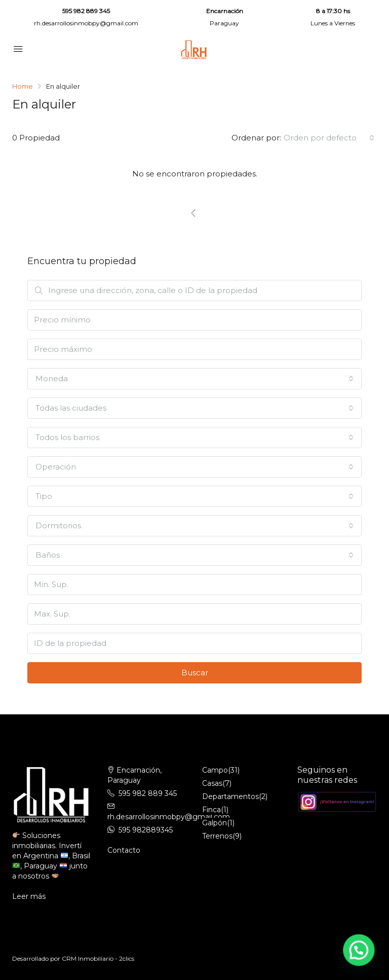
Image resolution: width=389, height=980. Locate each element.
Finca (211, 810)
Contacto (124, 850)
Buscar (195, 673)
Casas (212, 783)
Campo (215, 770)
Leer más (29, 896)
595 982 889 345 (86, 11)
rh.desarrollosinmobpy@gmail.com (86, 23)
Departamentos (230, 796)
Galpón (215, 823)
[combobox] (329, 138)
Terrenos (217, 836)
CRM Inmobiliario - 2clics (98, 958)
